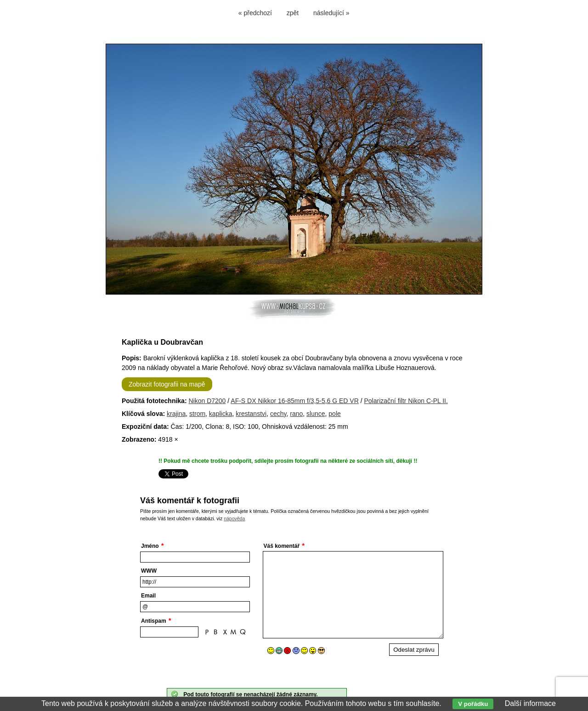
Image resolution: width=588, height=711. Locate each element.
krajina (176, 414)
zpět (293, 13)
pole (334, 414)
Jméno (150, 546)
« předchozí (255, 13)
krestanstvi (251, 414)
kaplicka (221, 414)
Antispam (154, 621)
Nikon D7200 (207, 401)
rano (296, 414)
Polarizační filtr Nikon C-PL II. (406, 401)
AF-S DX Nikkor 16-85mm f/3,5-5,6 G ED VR (295, 401)
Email (148, 596)
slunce (316, 414)
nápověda (234, 518)
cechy (278, 414)
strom (197, 414)
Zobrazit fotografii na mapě (167, 384)
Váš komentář (282, 546)
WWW (149, 571)
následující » (331, 13)
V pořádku (473, 704)
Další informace (530, 703)
